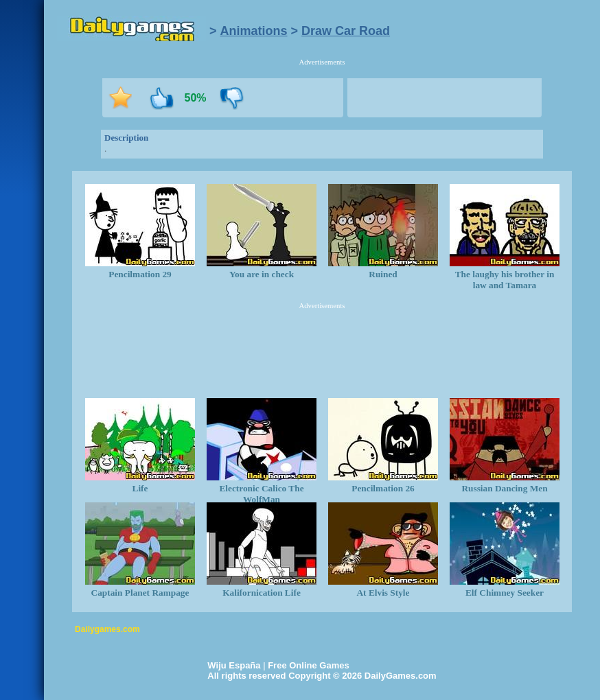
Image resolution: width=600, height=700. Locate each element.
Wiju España (234, 665)
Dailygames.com (107, 629)
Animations (254, 31)
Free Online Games (309, 665)
